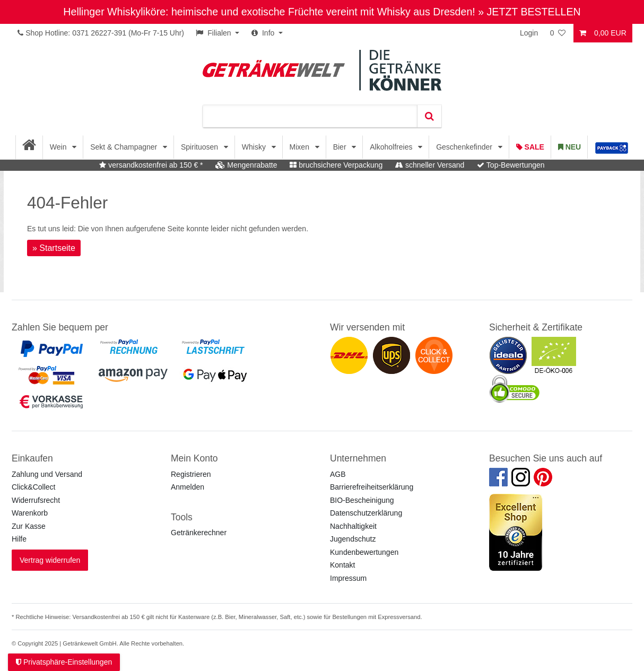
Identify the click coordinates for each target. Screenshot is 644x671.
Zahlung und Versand (47, 474)
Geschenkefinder (465, 147)
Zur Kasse (29, 526)
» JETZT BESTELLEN (529, 12)
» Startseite (54, 248)
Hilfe (19, 539)
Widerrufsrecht (36, 500)
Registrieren (191, 474)
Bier (341, 147)
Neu (569, 147)
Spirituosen (201, 147)
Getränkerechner (199, 533)
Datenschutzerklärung (366, 513)
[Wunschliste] (559, 33)
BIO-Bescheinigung (362, 500)
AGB (338, 474)
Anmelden (188, 487)
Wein (59, 147)
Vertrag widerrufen (50, 560)
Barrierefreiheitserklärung (372, 487)
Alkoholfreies (392, 147)
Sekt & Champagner (125, 147)
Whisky (255, 147)
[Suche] (429, 116)
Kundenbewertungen (364, 552)
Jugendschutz (353, 539)
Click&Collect (33, 487)
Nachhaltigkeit (353, 526)
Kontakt (342, 565)
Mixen (301, 147)
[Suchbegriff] (310, 116)
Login (529, 33)
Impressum (348, 578)
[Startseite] (29, 147)
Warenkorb (30, 513)
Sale (530, 147)
